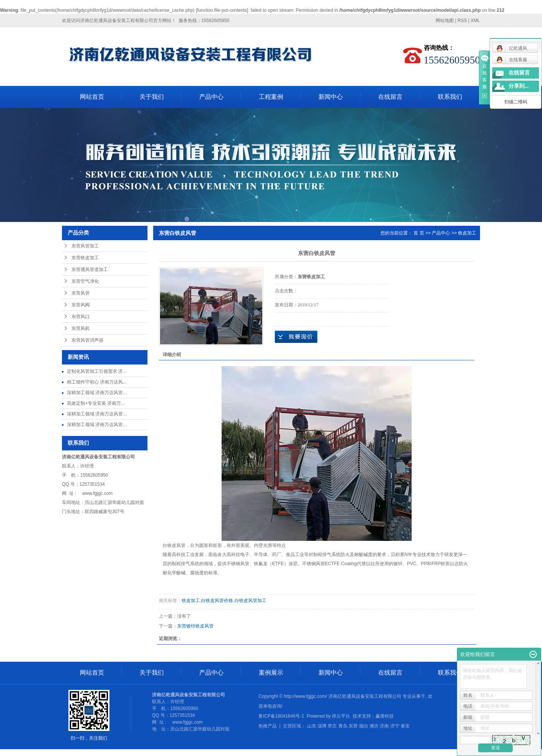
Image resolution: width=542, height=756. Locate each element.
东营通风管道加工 (90, 269)
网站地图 (445, 21)
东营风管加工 (85, 246)
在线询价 (296, 337)
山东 (312, 726)
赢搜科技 (385, 716)
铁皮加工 (467, 233)
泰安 (405, 726)
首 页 (419, 233)
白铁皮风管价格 (217, 601)
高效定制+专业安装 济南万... (96, 403)
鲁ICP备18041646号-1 (281, 716)
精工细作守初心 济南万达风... (97, 382)
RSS (462, 21)
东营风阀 (81, 305)
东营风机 (81, 328)
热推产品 (268, 726)
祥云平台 (341, 716)
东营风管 (81, 293)
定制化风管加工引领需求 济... (97, 371)
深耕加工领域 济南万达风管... (97, 393)
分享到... (519, 86)
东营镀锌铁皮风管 (195, 626)
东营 (353, 726)
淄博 (322, 726)
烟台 (364, 726)
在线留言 (390, 97)
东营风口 (81, 317)
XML (475, 21)
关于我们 (152, 97)
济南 (384, 726)
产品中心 (211, 97)
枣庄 (332, 726)
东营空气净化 (85, 281)
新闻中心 (331, 97)
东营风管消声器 (87, 340)
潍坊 (374, 726)
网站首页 (92, 97)
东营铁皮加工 (85, 258)
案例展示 (271, 673)
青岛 (343, 726)
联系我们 (450, 97)
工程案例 (271, 97)
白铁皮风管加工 (250, 601)
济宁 (395, 726)
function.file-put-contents (222, 10)
